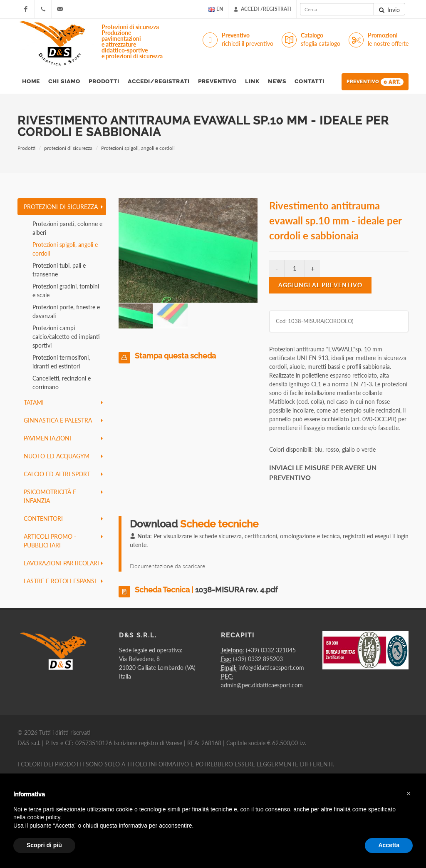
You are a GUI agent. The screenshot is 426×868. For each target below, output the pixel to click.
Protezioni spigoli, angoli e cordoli (138, 148)
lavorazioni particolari (63, 563)
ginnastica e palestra (63, 420)
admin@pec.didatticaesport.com (262, 685)
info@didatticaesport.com (271, 668)
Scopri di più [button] (44, 845)
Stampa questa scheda (175, 356)
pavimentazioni (63, 438)
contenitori (63, 519)
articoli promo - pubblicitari (63, 541)
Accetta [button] (389, 845)
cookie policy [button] (43, 817)
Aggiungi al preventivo (320, 285)
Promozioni (388, 40)
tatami (63, 402)
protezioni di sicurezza (68, 148)
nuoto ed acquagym (63, 456)
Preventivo (248, 40)
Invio (389, 10)
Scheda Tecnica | (206, 590)
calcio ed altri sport (63, 474)
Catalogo (321, 40)
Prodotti (26, 148)
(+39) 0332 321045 (271, 650)
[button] (409, 793)
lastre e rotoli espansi (63, 581)
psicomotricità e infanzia (63, 496)
